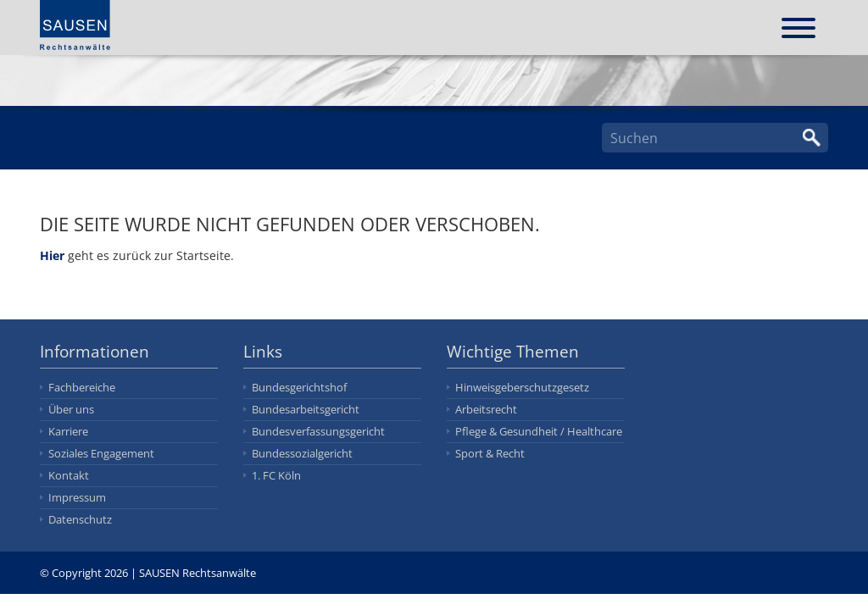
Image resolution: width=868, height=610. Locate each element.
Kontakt (69, 475)
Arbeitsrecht (486, 409)
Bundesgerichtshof (299, 387)
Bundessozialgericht (302, 453)
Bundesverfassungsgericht (318, 431)
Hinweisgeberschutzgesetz (522, 387)
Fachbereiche (82, 387)
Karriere (68, 431)
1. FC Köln (276, 475)
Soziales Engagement (101, 453)
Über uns (71, 409)
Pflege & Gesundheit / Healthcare (539, 431)
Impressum (77, 497)
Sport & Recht (490, 453)
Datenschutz (80, 519)
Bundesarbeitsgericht (306, 409)
